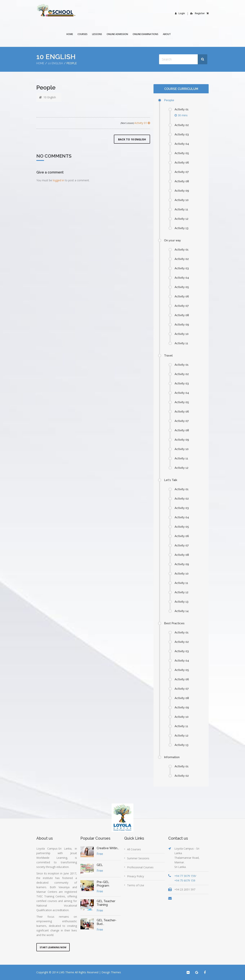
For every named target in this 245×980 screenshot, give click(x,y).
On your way (172, 240)
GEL (100, 865)
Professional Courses (140, 867)
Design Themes (111, 972)
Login (180, 13)
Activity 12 (181, 219)
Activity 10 (182, 200)
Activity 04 (182, 144)
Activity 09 (182, 191)
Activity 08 (182, 181)
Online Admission (117, 34)
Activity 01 (135, 123)
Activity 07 (182, 172)
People (169, 100)
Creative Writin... (108, 848)
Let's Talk (171, 480)
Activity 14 (182, 611)
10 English (55, 63)
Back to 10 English (132, 139)
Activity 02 (182, 125)
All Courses (134, 849)
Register (197, 13)
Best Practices (174, 623)
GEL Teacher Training (106, 903)
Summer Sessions (138, 858)
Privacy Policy (136, 876)
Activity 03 (182, 134)
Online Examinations (145, 34)
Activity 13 (181, 228)
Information (172, 757)
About (167, 34)
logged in (58, 180)
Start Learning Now (53, 947)
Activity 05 (182, 153)
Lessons (97, 34)
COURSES (82, 34)
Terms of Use (136, 885)
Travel (168, 356)
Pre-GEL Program (103, 884)
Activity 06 (182, 163)
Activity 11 (181, 209)
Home (70, 34)
